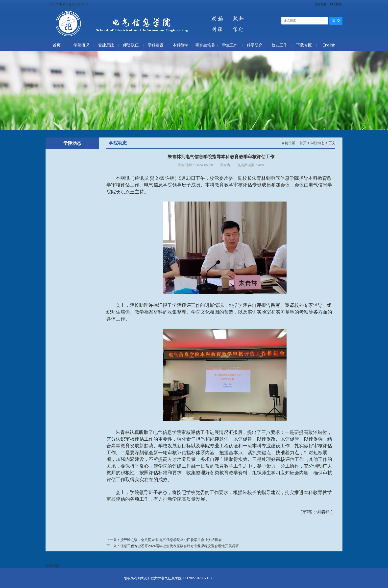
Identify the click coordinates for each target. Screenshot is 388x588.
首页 (304, 143)
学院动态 (318, 143)
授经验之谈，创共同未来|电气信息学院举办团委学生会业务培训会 (171, 540)
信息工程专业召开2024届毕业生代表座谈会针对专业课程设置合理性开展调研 (180, 546)
